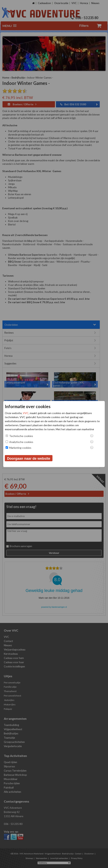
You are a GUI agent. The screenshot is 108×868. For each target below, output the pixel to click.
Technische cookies (21, 436)
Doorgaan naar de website (29, 459)
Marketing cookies (20, 448)
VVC (26, 413)
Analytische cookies (21, 442)
